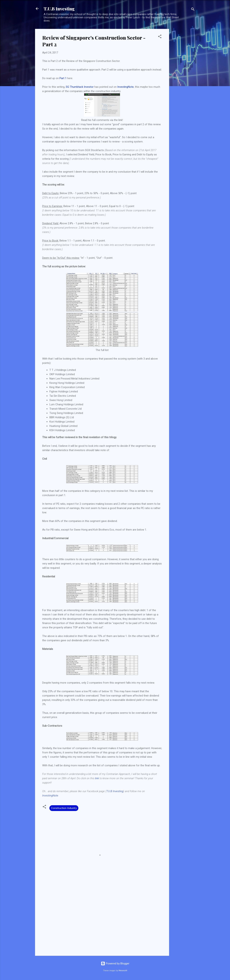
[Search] (193, 10)
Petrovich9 (123, 971)
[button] (160, 37)
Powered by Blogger (115, 963)
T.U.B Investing (59, 9)
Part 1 (63, 78)
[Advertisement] (183, 83)
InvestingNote (126, 87)
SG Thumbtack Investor (80, 87)
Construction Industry (64, 808)
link (97, 778)
